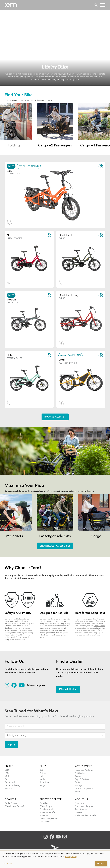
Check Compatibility (49, 819)
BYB (42, 770)
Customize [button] (7, 863)
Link (42, 776)
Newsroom (80, 803)
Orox (7, 779)
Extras (78, 792)
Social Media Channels (85, 815)
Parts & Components (84, 788)
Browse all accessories (55, 546)
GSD (7, 770)
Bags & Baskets (82, 779)
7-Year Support (99, 626)
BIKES (43, 766)
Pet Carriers (14, 536)
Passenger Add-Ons (55, 536)
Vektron (8, 788)
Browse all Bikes (55, 417)
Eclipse (43, 773)
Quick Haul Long (12, 785)
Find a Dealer (11, 803)
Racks (77, 782)
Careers (78, 812)
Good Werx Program (84, 806)
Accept (101, 863)
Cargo (96, 536)
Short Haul (44, 782)
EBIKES (9, 766)
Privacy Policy (71, 857)
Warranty (44, 815)
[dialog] (55, 859)
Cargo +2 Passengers (55, 146)
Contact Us (45, 822)
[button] (103, 5)
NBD (7, 776)
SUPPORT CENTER (51, 799)
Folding (14, 146)
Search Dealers (68, 689)
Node (42, 779)
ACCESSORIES (84, 766)
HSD (7, 773)
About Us (81, 799)
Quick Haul (10, 782)
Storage (78, 785)
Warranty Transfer (48, 812)
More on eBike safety (18, 640)
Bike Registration (47, 809)
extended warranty (82, 624)
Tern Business (81, 809)
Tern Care (44, 803)
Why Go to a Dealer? (14, 806)
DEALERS (10, 799)
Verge (42, 785)
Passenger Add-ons (84, 770)
